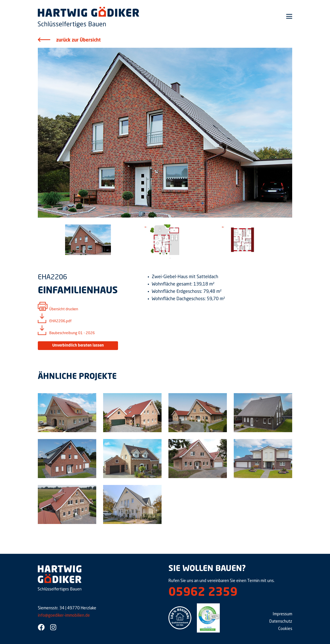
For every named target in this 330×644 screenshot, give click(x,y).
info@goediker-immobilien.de (64, 616)
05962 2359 (203, 593)
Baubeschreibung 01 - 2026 (72, 333)
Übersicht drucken (64, 309)
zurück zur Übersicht (78, 40)
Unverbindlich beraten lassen (78, 346)
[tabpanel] (88, 240)
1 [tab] (170, 258)
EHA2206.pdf (60, 321)
